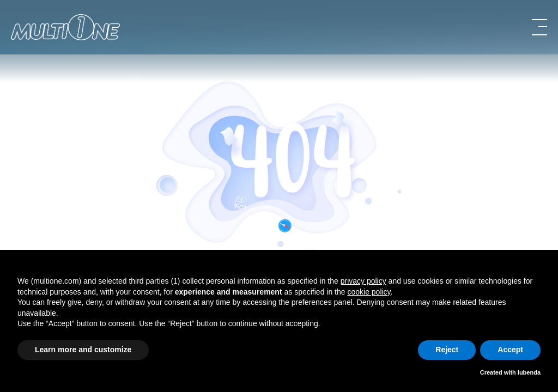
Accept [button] (510, 350)
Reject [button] (447, 350)
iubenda (529, 372)
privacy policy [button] (363, 281)
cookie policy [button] (369, 292)
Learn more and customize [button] (83, 350)
